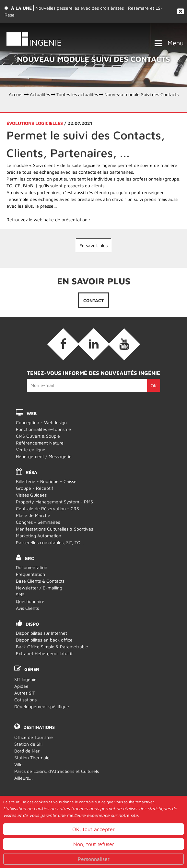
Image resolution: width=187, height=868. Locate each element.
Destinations (39, 727)
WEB (32, 413)
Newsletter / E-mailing (39, 588)
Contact (93, 300)
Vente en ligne (31, 450)
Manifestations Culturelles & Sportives (54, 529)
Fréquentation (30, 574)
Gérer (32, 669)
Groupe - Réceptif (35, 488)
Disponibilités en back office (44, 640)
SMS (20, 594)
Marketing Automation (39, 536)
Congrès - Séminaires (38, 522)
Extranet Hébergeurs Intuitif (44, 653)
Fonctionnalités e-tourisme (43, 429)
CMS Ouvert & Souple (38, 436)
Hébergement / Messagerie (44, 456)
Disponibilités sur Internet (41, 633)
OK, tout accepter (93, 848)
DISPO (32, 624)
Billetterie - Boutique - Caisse (46, 481)
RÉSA (31, 472)
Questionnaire (30, 601)
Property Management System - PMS (54, 502)
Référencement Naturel (40, 443)
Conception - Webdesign (41, 422)
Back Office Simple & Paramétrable (52, 647)
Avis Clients (27, 608)
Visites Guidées (31, 495)
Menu (176, 43)
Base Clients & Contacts (40, 581)
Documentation (32, 567)
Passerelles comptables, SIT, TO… (50, 542)
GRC (29, 558)
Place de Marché (33, 515)
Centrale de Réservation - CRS (47, 508)
